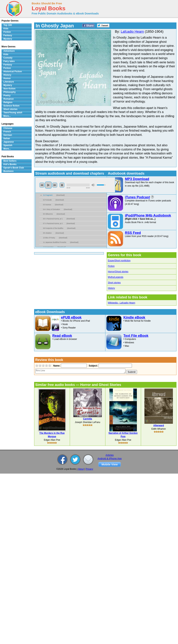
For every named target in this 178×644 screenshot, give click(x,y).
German (8, 135)
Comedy (8, 58)
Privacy (89, 469)
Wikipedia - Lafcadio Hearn (122, 303)
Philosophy (10, 92)
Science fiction (11, 106)
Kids (6, 29)
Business (8, 171)
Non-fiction (9, 89)
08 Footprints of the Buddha (53, 228)
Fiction (111, 266)
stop (62, 185)
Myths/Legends (116, 277)
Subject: (93, 366)
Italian (7, 138)
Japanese (9, 142)
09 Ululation (47, 233)
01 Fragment (48, 195)
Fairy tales (9, 61)
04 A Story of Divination (51, 209)
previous (42, 185)
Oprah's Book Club (14, 168)
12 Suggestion (48, 247)
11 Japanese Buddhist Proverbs (55, 242)
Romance (9, 99)
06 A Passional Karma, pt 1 (53, 219)
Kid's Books (10, 164)
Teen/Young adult (13, 113)
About (81, 469)
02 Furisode (47, 200)
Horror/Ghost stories (118, 272)
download (61, 195)
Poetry (7, 95)
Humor (7, 78)
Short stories (114, 283)
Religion (8, 102)
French (7, 132)
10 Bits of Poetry (49, 238)
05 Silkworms (48, 214)
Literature (9, 82)
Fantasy (8, 35)
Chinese (8, 128)
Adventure (9, 51)
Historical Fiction (13, 72)
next (55, 185)
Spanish (8, 145)
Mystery (8, 39)
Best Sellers (10, 161)
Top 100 (8, 25)
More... (7, 116)
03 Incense (47, 205)
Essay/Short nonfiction (119, 261)
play (48, 185)
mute (93, 185)
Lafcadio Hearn (132, 32)
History (111, 288)
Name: (56, 366)
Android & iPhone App (110, 458)
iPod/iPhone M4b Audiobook (148, 215)
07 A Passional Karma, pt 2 (53, 223)
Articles (110, 455)
